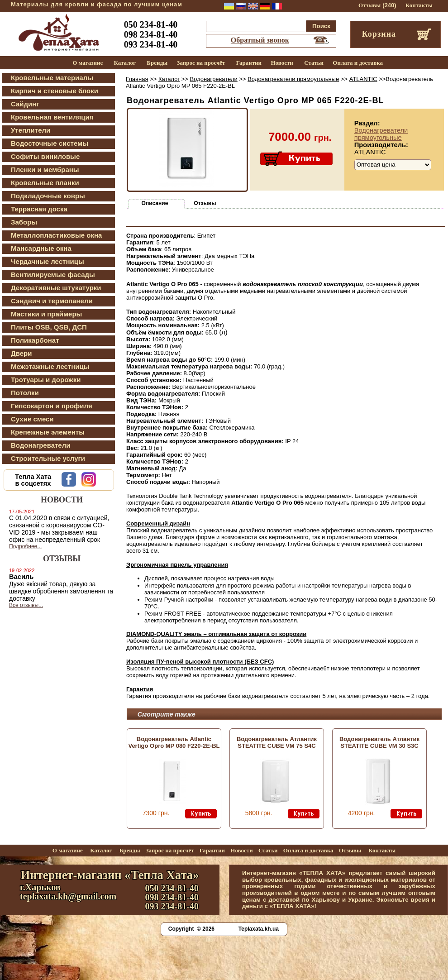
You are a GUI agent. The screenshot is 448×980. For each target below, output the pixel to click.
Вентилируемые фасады (53, 275)
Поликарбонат (35, 340)
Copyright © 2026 (191, 929)
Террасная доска (39, 209)
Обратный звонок (260, 40)
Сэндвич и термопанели (52, 301)
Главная (137, 79)
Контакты (419, 5)
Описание (155, 203)
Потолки (25, 393)
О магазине (88, 63)
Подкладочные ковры (48, 196)
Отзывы (369, 5)
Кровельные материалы (52, 78)
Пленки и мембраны (45, 170)
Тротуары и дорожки (46, 380)
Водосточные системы (50, 143)
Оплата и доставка (358, 63)
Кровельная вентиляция (52, 117)
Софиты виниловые (45, 156)
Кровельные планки (45, 183)
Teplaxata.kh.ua (259, 929)
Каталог (125, 63)
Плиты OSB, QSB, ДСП (49, 327)
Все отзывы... (26, 605)
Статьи (314, 63)
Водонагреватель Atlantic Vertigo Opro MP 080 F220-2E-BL (174, 742)
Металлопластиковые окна (56, 235)
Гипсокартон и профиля (52, 406)
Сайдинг (25, 104)
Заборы (24, 222)
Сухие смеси (32, 419)
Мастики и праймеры (46, 314)
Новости (282, 63)
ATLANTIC (363, 79)
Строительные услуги (48, 458)
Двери (21, 353)
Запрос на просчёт (201, 63)
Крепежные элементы (48, 432)
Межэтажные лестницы (50, 366)
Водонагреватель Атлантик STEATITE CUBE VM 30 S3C (379, 742)
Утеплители (31, 130)
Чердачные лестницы (48, 261)
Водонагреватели (41, 445)
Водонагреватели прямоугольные (293, 79)
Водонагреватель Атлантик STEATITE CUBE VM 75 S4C (277, 742)
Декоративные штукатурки (56, 288)
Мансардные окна (41, 248)
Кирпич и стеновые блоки (55, 91)
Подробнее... (25, 546)
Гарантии (249, 63)
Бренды (157, 63)
